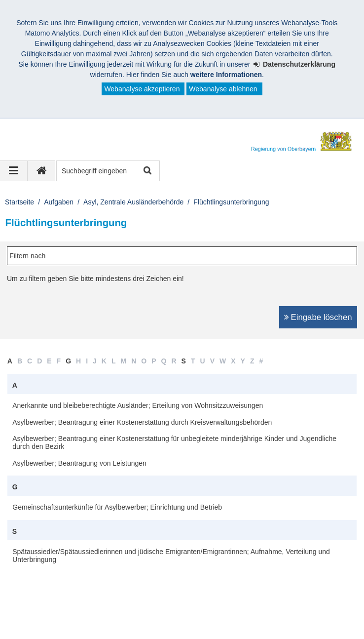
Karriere (277, 613)
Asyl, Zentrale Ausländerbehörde (133, 202)
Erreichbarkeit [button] (51, 576)
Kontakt (79, 613)
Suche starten (147, 171)
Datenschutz (126, 613)
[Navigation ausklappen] (14, 171)
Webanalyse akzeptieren (142, 89)
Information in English (50, 624)
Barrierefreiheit (225, 613)
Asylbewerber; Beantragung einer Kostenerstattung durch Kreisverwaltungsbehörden (142, 422)
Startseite (19, 202)
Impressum (34, 613)
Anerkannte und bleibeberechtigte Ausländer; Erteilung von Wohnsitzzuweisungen (138, 405)
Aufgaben (59, 202)
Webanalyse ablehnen (223, 89)
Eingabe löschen (322, 317)
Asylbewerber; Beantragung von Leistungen (79, 463)
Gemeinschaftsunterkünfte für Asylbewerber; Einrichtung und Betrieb (117, 507)
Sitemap (174, 613)
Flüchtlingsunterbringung (231, 202)
